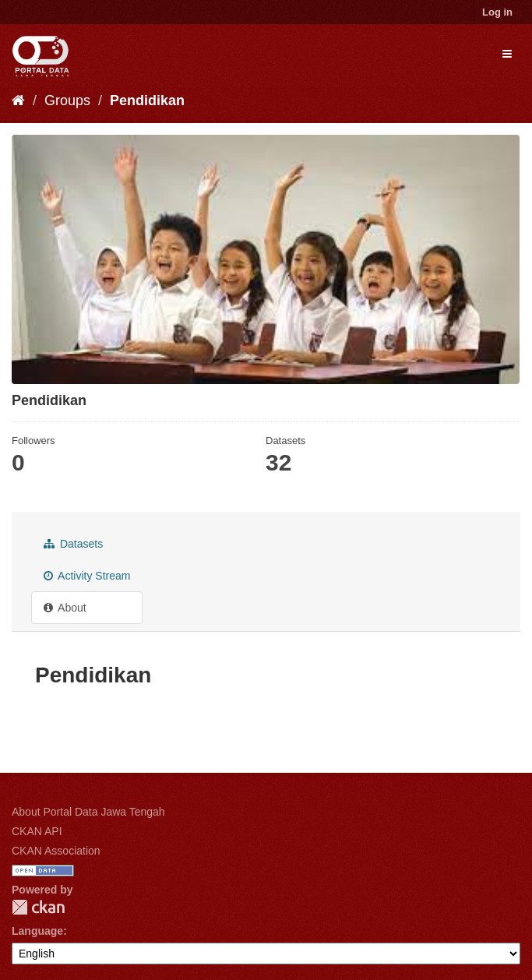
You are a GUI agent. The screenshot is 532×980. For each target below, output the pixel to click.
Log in (497, 12)
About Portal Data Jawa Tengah (88, 812)
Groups (67, 100)
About (65, 608)
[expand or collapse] (507, 54)
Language (37, 931)
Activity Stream (87, 576)
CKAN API (37, 831)
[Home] (18, 100)
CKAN (38, 907)
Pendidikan (147, 100)
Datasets (73, 544)
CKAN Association (56, 851)
